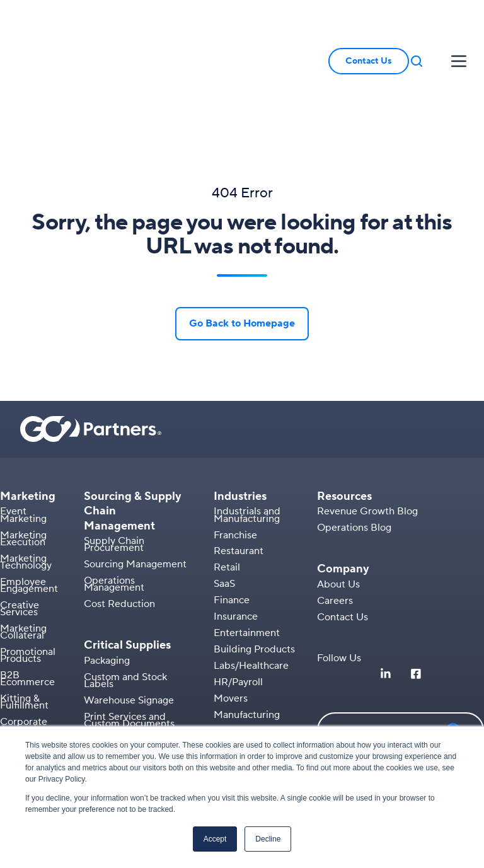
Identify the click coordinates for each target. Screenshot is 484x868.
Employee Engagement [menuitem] (29, 510)
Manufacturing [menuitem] (247, 639)
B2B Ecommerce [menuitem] (27, 603)
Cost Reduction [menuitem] (119, 528)
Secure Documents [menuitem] (127, 664)
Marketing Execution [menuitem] (23, 462)
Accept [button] (215, 839)
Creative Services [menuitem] (20, 533)
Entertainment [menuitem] (247, 557)
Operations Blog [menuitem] (354, 452)
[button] (417, 23)
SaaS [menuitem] (224, 508)
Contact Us (369, 23)
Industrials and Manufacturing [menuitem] (247, 439)
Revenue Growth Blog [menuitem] (367, 436)
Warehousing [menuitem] (244, 655)
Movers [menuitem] (231, 622)
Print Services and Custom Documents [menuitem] (129, 644)
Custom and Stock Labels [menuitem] (125, 604)
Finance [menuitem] (232, 524)
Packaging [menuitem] (107, 584)
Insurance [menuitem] (236, 541)
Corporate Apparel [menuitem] (24, 650)
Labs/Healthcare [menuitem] (251, 590)
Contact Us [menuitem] (343, 541)
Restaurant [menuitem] (239, 475)
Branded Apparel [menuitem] (39, 669)
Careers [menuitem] (335, 524)
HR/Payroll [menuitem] (238, 606)
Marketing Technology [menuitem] (26, 486)
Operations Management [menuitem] (114, 508)
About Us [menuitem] (338, 509)
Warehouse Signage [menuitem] (129, 624)
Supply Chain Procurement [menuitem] (114, 469)
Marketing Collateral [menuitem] (23, 556)
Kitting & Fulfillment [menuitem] (24, 626)
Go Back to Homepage (242, 248)
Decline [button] (268, 839)
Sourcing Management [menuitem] (135, 489)
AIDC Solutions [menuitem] (118, 720)
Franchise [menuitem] (235, 459)
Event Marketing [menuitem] (23, 439)
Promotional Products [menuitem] (28, 580)
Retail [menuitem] (227, 492)
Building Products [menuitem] (254, 574)
